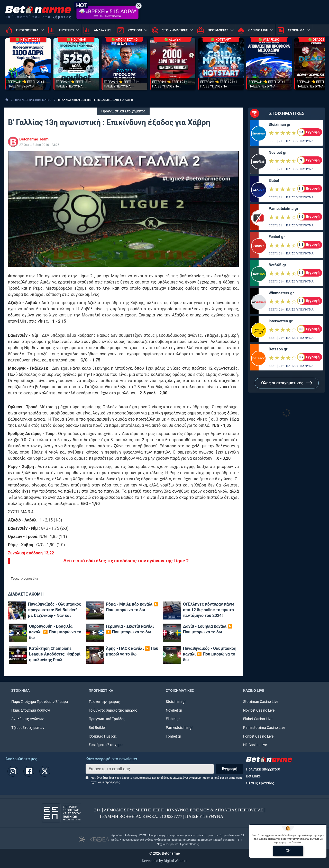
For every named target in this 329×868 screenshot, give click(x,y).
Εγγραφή (230, 769)
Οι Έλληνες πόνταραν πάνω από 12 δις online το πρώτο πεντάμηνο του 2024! (209, 610)
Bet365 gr (277, 265)
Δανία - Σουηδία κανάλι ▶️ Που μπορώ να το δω (208, 629)
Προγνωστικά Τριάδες (107, 719)
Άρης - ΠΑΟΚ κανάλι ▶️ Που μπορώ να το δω (132, 651)
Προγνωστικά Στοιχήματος (123, 111)
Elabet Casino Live (258, 719)
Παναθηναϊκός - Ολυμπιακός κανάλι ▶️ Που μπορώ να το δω (209, 654)
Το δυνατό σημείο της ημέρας (113, 710)
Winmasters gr (281, 293)
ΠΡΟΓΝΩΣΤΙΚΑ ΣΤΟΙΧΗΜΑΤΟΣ (33, 100)
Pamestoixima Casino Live (264, 728)
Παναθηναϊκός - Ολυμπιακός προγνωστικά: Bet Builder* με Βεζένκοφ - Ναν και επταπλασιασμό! (54, 610)
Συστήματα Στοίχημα (106, 745)
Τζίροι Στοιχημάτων (28, 728)
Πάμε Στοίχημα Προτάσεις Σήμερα (40, 702)
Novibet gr (278, 153)
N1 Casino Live (255, 745)
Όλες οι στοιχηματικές (287, 383)
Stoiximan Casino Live (261, 702)
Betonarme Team (34, 139)
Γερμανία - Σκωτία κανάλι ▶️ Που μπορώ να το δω (130, 629)
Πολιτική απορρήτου (263, 769)
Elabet (274, 181)
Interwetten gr (281, 321)
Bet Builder (97, 728)
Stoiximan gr (280, 125)
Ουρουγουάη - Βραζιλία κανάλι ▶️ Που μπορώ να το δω (55, 632)
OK (288, 851)
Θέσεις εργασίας (260, 783)
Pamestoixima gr (283, 209)
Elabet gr (173, 719)
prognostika (29, 578)
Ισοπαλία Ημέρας (103, 736)
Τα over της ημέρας (104, 702)
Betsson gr (278, 349)
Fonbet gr (277, 237)
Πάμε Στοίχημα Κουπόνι (31, 710)
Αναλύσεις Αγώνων (28, 719)
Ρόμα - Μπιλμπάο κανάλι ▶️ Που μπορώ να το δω (132, 607)
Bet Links (253, 776)
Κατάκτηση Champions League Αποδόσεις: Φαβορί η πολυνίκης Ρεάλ (55, 654)
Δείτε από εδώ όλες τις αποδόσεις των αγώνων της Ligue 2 (126, 561)
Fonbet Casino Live (258, 736)
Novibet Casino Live (259, 710)
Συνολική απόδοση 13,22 (31, 553)
